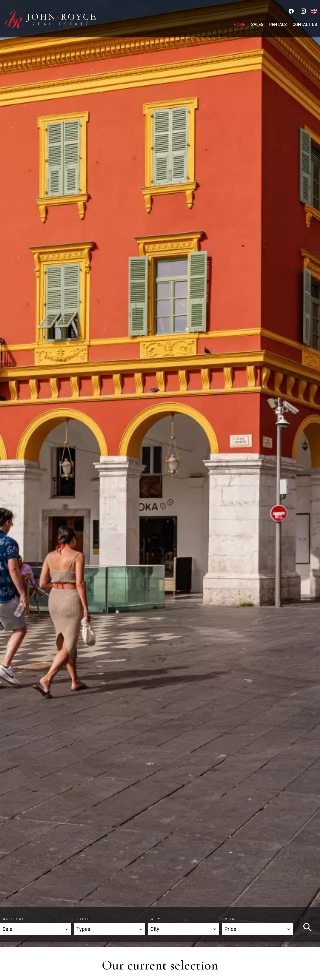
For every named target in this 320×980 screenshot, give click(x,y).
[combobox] (36, 929)
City (156, 919)
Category (14, 919)
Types (84, 919)
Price (231, 919)
